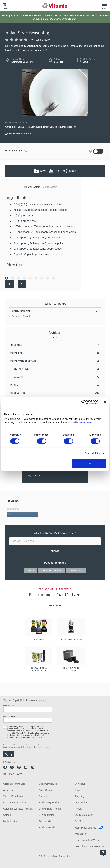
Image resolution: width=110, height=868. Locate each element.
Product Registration (49, 802)
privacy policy (38, 747)
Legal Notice (81, 802)
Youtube (26, 767)
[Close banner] (105, 402)
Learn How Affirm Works (87, 840)
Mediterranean (69, 127)
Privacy (78, 809)
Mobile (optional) (9, 716)
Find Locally (45, 821)
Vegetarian (30, 127)
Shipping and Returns (50, 809)
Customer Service (48, 784)
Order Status (45, 790)
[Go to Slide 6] (36, 278)
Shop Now (55, 606)
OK (89, 463)
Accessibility (81, 834)
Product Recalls (47, 827)
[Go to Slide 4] (24, 278)
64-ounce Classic (22, 316)
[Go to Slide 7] (42, 278)
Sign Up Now (34, 476)
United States (14, 774)
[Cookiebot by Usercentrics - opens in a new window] (84, 402)
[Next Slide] (22, 284)
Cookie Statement (81, 422)
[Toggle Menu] (104, 6)
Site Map (79, 821)
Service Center (46, 815)
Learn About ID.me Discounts (89, 846)
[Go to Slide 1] (7, 278)
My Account (80, 784)
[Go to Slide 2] (13, 278)
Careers (7, 815)
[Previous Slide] (9, 284)
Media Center (10, 821)
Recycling (79, 796)
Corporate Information (14, 784)
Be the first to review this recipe (23, 515)
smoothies (76, 570)
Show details (93, 453)
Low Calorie (56, 127)
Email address (8, 706)
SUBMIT (55, 551)
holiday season (52, 570)
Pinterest (19, 767)
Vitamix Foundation (13, 796)
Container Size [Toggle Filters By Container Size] (21, 311)
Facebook (5, 767)
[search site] (55, 541)
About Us (8, 790)
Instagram (33, 767)
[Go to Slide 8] (48, 278)
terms (48, 747)
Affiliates (79, 790)
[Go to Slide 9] (54, 278)
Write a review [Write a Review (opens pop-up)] (43, 40)
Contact (43, 796)
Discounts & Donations (15, 802)
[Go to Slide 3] (18, 278)
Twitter (12, 767)
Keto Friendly (42, 127)
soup (31, 570)
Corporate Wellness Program (18, 809)
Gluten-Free (11, 127)
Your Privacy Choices (85, 828)
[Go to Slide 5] (30, 278)
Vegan (21, 127)
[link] (21, 40)
